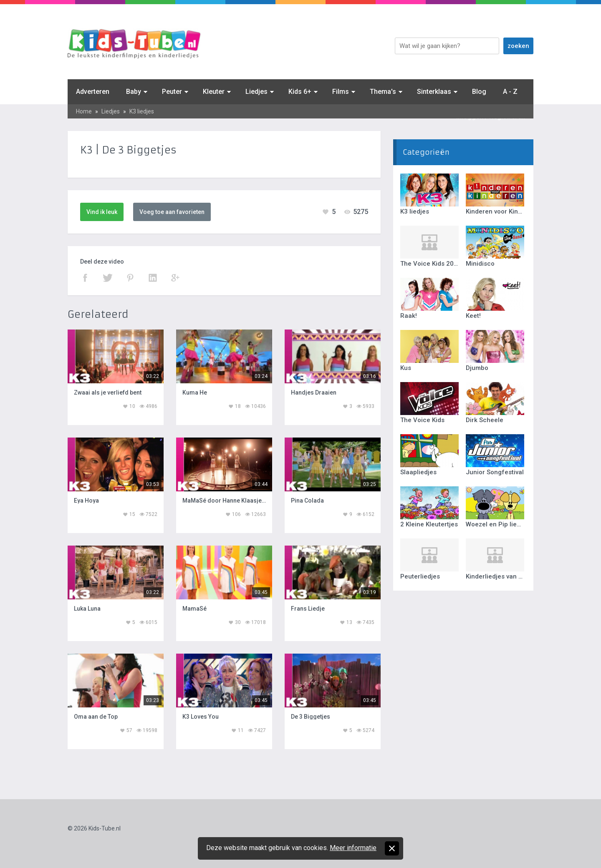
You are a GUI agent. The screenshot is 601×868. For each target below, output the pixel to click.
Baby (134, 92)
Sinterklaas (434, 92)
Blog (479, 92)
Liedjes (256, 92)
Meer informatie (353, 848)
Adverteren (93, 92)
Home (84, 111)
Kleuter (214, 92)
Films (341, 92)
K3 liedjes (142, 111)
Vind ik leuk (102, 212)
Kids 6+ (300, 92)
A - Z (510, 92)
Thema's (383, 92)
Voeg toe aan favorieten (172, 212)
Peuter (172, 92)
